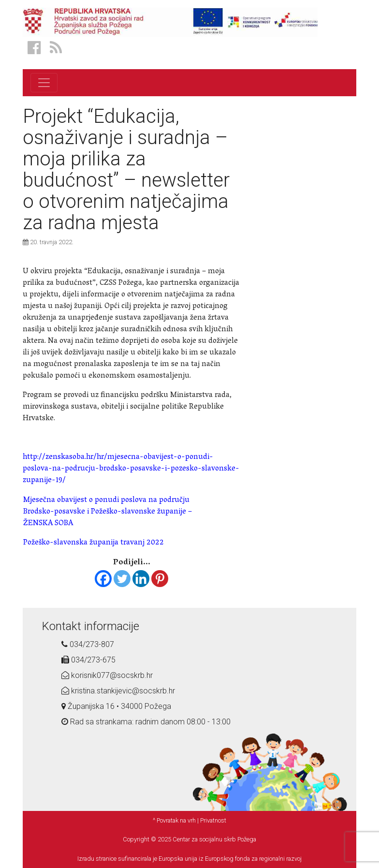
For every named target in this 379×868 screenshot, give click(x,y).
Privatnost (213, 820)
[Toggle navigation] (44, 83)
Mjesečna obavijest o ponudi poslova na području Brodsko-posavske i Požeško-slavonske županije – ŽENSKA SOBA (108, 512)
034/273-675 (88, 660)
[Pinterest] (160, 579)
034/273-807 (88, 644)
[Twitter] (122, 579)
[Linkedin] (141, 579)
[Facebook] (103, 579)
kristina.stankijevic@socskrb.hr (118, 691)
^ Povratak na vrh (174, 820)
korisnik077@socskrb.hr (107, 675)
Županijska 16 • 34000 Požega (116, 706)
